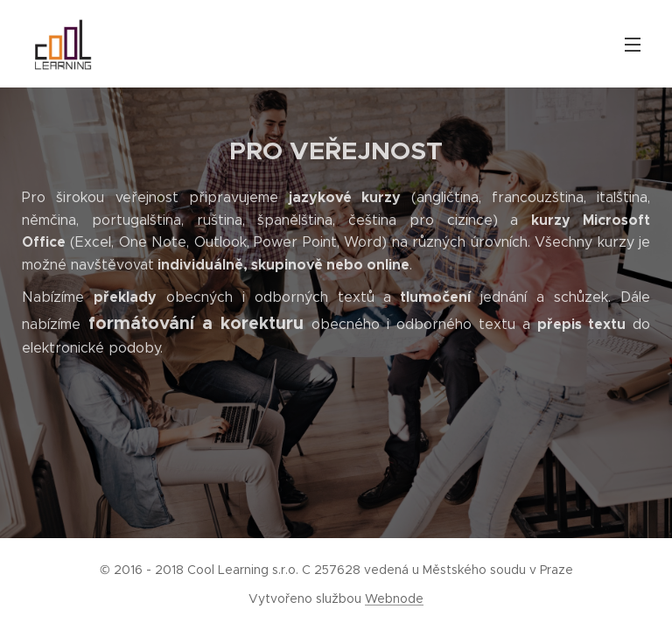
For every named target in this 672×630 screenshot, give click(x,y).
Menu (633, 45)
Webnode (394, 598)
